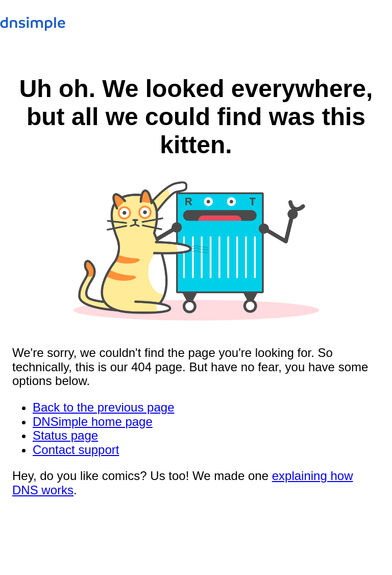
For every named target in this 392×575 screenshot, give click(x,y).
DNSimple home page (93, 422)
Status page (65, 435)
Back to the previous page (104, 407)
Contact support (76, 450)
